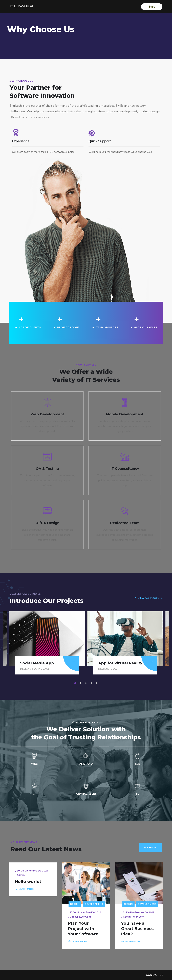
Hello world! (28, 881)
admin (21, 875)
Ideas (114, 669)
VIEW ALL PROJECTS (148, 598)
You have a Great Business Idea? (137, 929)
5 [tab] (97, 683)
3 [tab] (87, 683)
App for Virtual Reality (120, 663)
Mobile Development (125, 414)
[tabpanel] (125, 643)
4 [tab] (92, 683)
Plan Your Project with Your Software (83, 929)
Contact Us (155, 975)
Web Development (47, 414)
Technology (41, 669)
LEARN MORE (24, 889)
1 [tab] (76, 683)
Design (25, 669)
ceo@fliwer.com (80, 917)
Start (151, 7)
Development (94, 904)
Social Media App (37, 663)
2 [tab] (81, 683)
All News (150, 848)
